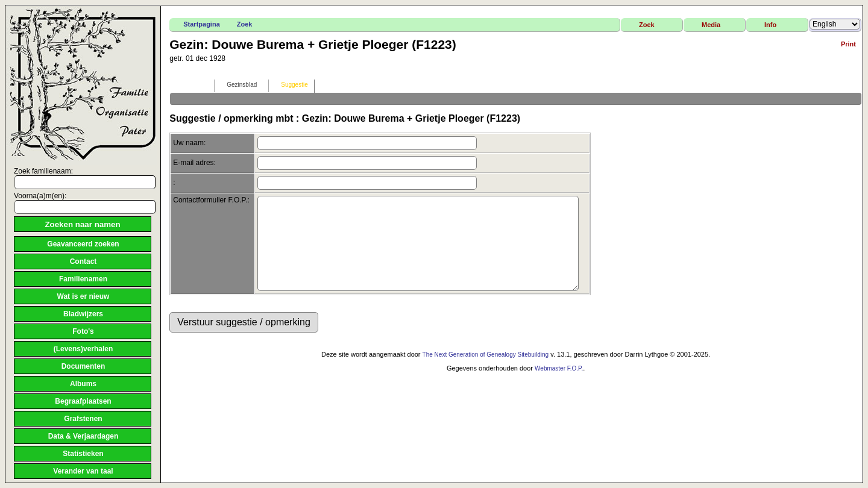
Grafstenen (83, 419)
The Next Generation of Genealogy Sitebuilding (486, 373)
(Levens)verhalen (83, 349)
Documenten (83, 366)
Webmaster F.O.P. (559, 386)
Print (848, 44)
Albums (83, 384)
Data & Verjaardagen (83, 436)
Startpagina (202, 24)
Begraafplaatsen (83, 401)
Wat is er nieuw (83, 296)
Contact (83, 261)
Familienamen (83, 279)
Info (770, 25)
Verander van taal (83, 471)
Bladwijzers (83, 314)
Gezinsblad (236, 85)
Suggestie (289, 85)
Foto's (83, 331)
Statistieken (83, 454)
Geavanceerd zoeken (83, 244)
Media (711, 25)
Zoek (245, 24)
